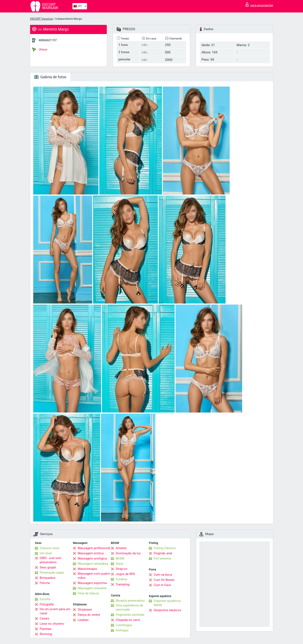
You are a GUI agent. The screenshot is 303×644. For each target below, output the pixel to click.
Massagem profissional (94, 548)
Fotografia (47, 604)
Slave (119, 564)
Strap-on (121, 569)
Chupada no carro (128, 620)
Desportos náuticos (167, 610)
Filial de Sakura (88, 593)
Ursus (40, 49)
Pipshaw (45, 629)
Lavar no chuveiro (52, 624)
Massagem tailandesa (93, 564)
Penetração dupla (52, 573)
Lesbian (83, 620)
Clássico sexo (50, 548)
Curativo (121, 579)
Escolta (45, 599)
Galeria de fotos (50, 77)
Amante (121, 548)
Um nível (46, 553)
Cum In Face (162, 585)
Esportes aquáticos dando (167, 603)
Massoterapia (87, 569)
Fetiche (45, 583)
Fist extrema (162, 558)
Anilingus (122, 630)
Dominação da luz (128, 553)
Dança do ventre (89, 615)
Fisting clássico (165, 548)
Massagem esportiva (92, 583)
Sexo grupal (48, 567)
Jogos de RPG (125, 574)
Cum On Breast (164, 580)
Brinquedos (48, 578)
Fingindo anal (163, 553)
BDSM (120, 558)
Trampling (123, 584)
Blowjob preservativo (130, 601)
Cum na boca (163, 575)
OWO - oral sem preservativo (50, 560)
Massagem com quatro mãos (94, 576)
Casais (44, 618)
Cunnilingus (124, 625)
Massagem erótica (91, 553)
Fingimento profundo (130, 615)
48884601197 (48, 40)
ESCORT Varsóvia (41, 19)
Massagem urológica (92, 558)
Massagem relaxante (92, 588)
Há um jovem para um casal (55, 611)
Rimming (46, 634)
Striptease (85, 610)
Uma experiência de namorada (129, 607)
